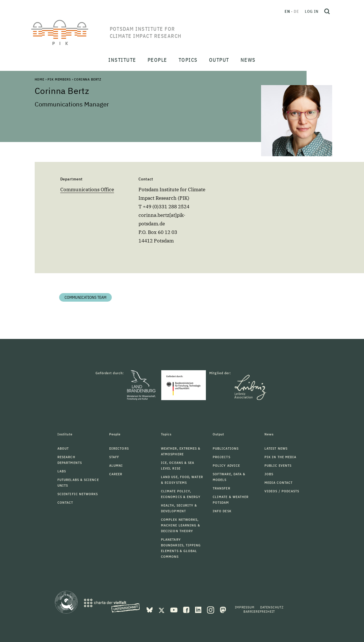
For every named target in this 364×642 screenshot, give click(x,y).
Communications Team (85, 297)
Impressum (245, 607)
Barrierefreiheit (259, 611)
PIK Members (59, 79)
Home (40, 79)
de (296, 11)
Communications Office (87, 190)
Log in (312, 11)
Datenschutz (272, 607)
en (287, 11)
